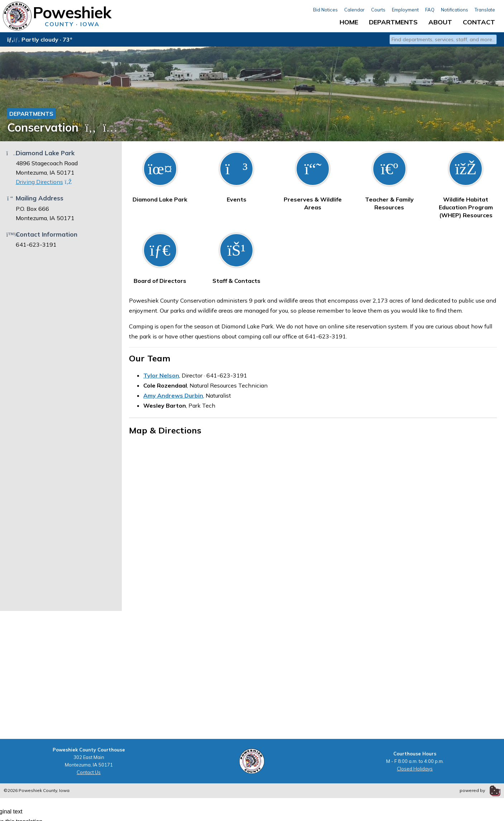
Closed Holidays (415, 769)
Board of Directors (160, 259)
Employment (405, 10)
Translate (485, 10)
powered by (480, 790)
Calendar (354, 10)
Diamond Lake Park (160, 177)
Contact (479, 22)
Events (236, 177)
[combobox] (443, 39)
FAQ (430, 10)
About (440, 22)
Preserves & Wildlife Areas (313, 181)
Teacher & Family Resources (389, 181)
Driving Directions (44, 182)
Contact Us (89, 772)
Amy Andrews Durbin (173, 395)
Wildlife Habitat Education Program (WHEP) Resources (466, 185)
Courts (378, 10)
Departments (393, 22)
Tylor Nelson (161, 375)
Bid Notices (325, 10)
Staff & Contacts (236, 259)
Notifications (455, 10)
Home (349, 22)
